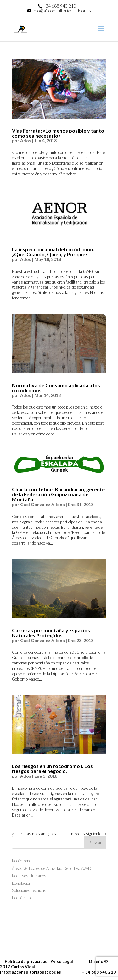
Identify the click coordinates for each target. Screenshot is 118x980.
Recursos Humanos (29, 876)
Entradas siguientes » (87, 834)
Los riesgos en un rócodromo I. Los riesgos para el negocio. (52, 768)
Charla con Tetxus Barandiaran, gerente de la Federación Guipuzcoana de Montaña (58, 494)
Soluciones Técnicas (29, 890)
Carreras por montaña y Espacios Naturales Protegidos (51, 633)
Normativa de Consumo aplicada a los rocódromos (56, 388)
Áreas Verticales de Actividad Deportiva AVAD (52, 868)
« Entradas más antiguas (34, 834)
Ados (26, 141)
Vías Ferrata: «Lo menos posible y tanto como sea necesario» (58, 133)
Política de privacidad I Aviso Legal (37, 961)
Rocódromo (22, 861)
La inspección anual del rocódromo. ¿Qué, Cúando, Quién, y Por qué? (53, 252)
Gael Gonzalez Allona (42, 504)
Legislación (22, 883)
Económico (21, 898)
